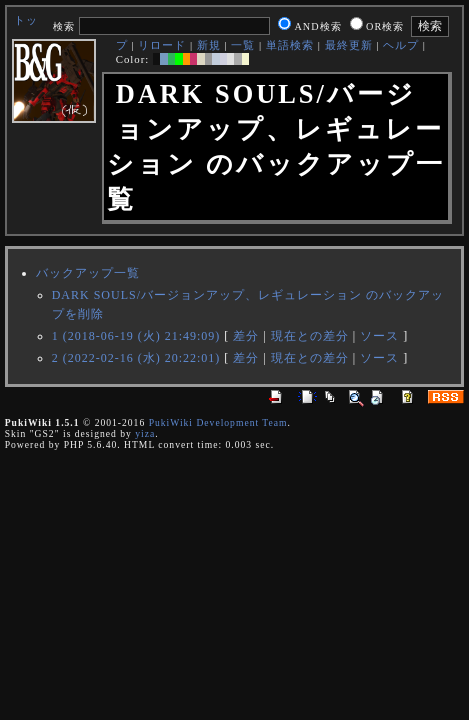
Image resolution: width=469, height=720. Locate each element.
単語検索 (290, 45)
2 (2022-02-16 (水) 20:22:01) (136, 358)
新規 (209, 45)
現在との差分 (310, 336)
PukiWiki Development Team (218, 422)
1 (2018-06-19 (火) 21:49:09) (136, 336)
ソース (379, 336)
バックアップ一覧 (88, 273)
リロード (162, 45)
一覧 (243, 45)
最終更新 (349, 45)
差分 (246, 336)
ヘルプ (401, 45)
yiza (145, 433)
